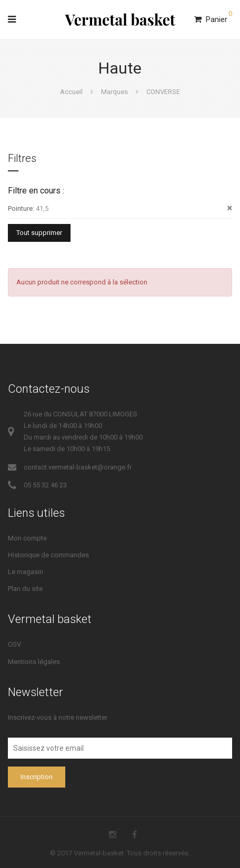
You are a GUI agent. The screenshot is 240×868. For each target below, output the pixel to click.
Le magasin (26, 572)
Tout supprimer (39, 233)
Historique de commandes (48, 555)
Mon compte (27, 538)
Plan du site (25, 589)
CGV (14, 644)
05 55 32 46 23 (45, 485)
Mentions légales (34, 662)
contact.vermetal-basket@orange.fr (78, 467)
